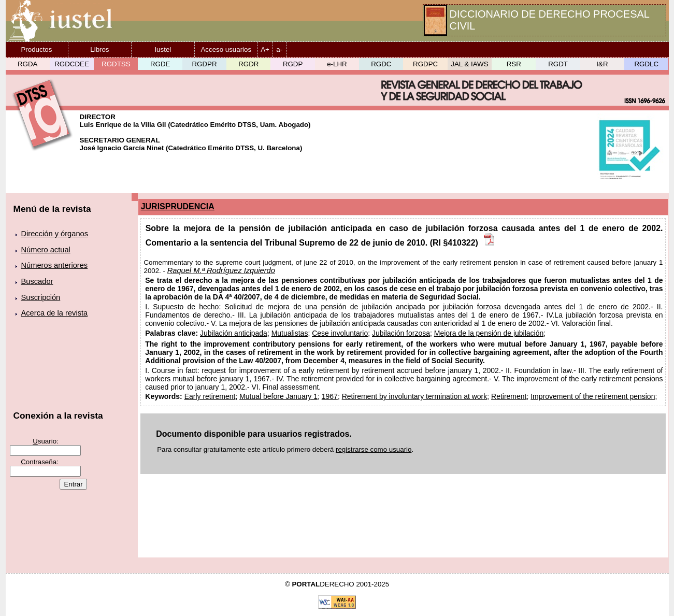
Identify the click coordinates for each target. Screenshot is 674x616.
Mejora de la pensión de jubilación (489, 333)
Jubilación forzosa (401, 333)
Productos (36, 49)
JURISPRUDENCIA (178, 206)
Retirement (509, 396)
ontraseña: (40, 462)
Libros (99, 49)
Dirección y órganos (55, 234)
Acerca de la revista (55, 313)
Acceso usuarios (226, 49)
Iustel (163, 49)
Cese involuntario (340, 333)
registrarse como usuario (374, 449)
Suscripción (41, 297)
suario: (46, 441)
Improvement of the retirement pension (593, 396)
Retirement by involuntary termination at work (415, 396)
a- (279, 49)
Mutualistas (290, 333)
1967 (330, 396)
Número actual (46, 250)
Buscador (37, 281)
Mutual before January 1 (278, 396)
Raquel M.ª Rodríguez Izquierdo (221, 270)
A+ (265, 49)
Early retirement (210, 396)
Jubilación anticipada (234, 333)
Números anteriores (55, 265)
